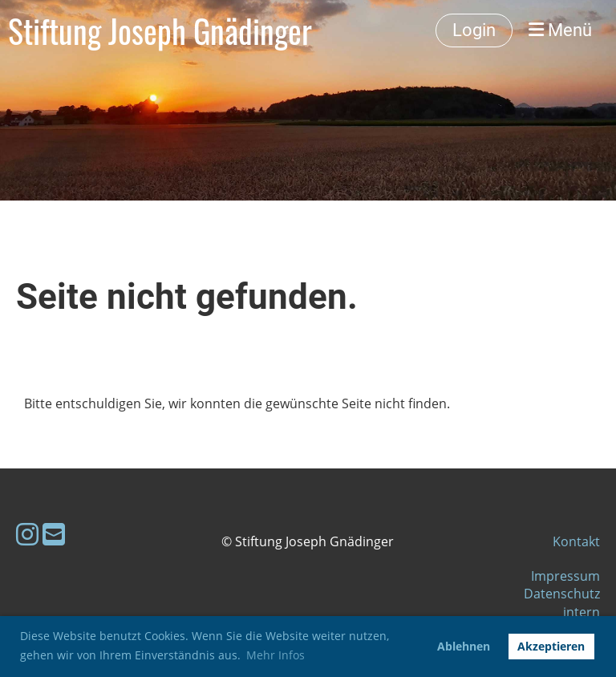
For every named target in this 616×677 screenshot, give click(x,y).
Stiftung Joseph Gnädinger (160, 30)
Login (474, 30)
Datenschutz (562, 594)
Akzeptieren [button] (551, 646)
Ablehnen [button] (464, 646)
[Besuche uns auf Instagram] (27, 534)
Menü (560, 30)
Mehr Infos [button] (276, 655)
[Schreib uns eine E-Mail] (54, 534)
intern (582, 612)
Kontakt (576, 541)
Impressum (565, 576)
